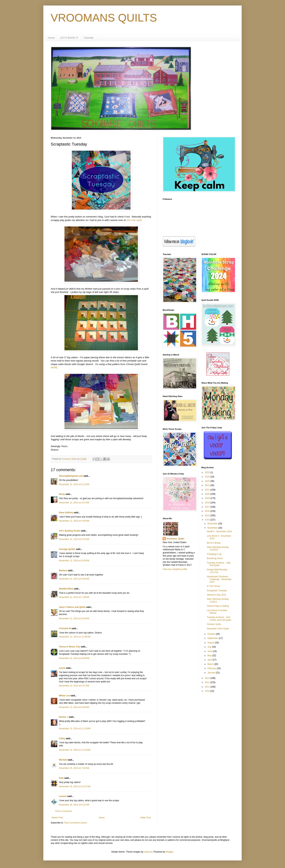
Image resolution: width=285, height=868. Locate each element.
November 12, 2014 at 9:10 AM (74, 619)
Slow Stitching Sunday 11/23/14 (218, 548)
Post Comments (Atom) (76, 823)
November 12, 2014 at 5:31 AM (74, 539)
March (211, 664)
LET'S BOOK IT (69, 38)
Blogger (169, 852)
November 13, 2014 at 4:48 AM (74, 707)
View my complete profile (175, 569)
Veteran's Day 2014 (216, 595)
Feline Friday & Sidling (218, 606)
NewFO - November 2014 (219, 532)
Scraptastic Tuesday (217, 591)
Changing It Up (214, 554)
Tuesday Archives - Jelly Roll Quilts (219, 564)
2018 (208, 503)
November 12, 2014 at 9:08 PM (74, 658)
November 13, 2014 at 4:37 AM (74, 686)
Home (51, 38)
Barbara (63, 571)
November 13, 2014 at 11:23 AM (75, 729)
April (210, 660)
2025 (208, 472)
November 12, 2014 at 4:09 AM (74, 521)
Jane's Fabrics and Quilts (72, 607)
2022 (208, 485)
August (211, 643)
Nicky (62, 494)
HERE (54, 367)
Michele (63, 760)
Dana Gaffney (66, 513)
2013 (208, 678)
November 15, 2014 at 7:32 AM (74, 768)
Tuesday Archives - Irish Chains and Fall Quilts (219, 619)
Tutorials (89, 38)
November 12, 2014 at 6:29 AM (74, 561)
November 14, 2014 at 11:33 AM (75, 750)
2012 (208, 682)
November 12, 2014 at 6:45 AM (74, 579)
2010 (208, 691)
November (213, 528)
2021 (208, 490)
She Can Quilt (134, 220)
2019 (208, 498)
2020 (208, 494)
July (210, 647)
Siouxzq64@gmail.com (71, 476)
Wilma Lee (64, 696)
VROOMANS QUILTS (104, 18)
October (212, 634)
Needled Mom (66, 589)
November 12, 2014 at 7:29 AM (74, 597)
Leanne (63, 796)
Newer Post (57, 818)
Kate (61, 778)
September (213, 638)
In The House (213, 586)
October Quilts (214, 624)
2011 (208, 687)
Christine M (65, 628)
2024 (208, 477)
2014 (208, 520)
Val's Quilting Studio (70, 531)
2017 (208, 507)
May (210, 656)
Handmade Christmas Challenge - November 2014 (219, 579)
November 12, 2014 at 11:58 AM (75, 637)
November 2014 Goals (218, 629)
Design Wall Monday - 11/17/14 (218, 571)
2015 (208, 516)
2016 (208, 511)
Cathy (62, 738)
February (212, 668)
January (212, 673)
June (210, 651)
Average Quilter (67, 549)
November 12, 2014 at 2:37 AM (74, 503)
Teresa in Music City (70, 647)
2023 (208, 481)
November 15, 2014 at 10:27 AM (75, 786)
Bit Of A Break (214, 543)
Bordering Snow (215, 558)
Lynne (62, 668)
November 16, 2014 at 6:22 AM (74, 805)
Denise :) (64, 717)
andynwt (148, 852)
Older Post (146, 818)
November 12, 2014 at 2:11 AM (74, 484)
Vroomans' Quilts (175, 539)
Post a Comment (63, 811)
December (213, 524)
